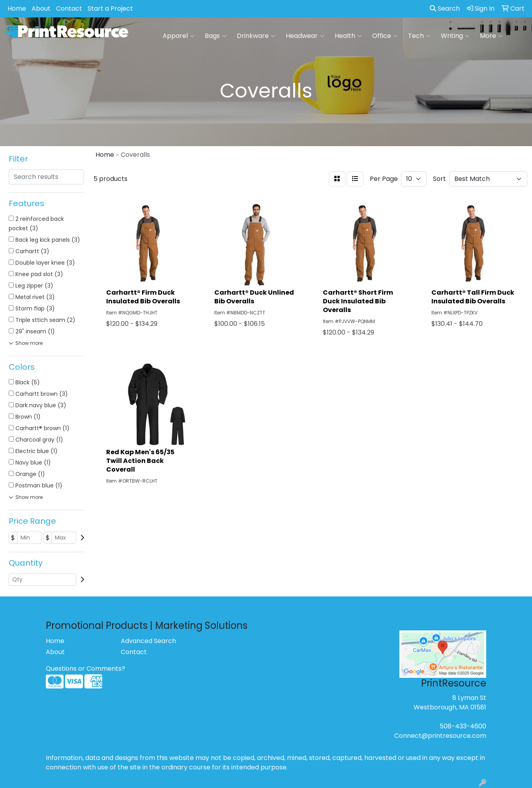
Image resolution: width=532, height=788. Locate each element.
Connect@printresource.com (440, 736)
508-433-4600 (463, 726)
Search (445, 8)
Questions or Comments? (85, 669)
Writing (455, 36)
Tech (419, 36)
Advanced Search (148, 641)
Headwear (305, 36)
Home (17, 8)
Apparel (179, 36)
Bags (216, 36)
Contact (69, 8)
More (491, 36)
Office (385, 36)
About (41, 8)
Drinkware (256, 36)
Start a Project (110, 8)
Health (348, 36)
